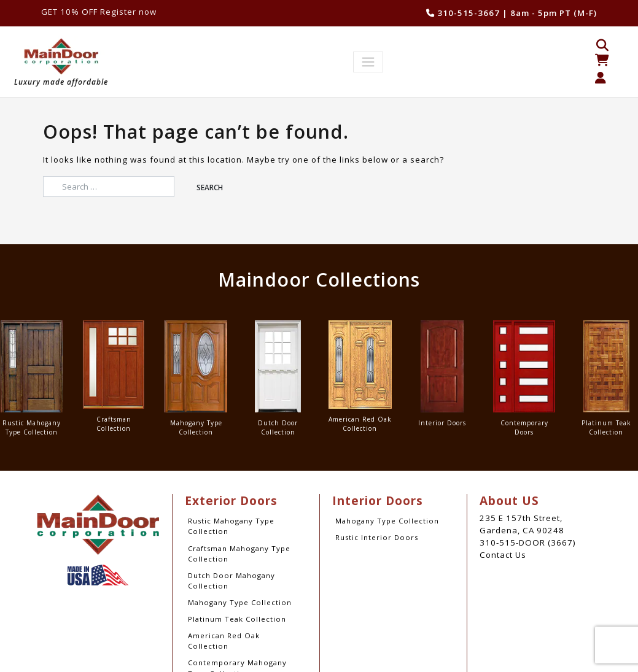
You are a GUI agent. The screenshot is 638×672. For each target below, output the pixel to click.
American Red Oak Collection (224, 641)
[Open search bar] (602, 44)
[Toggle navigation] (368, 62)
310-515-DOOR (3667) (528, 543)
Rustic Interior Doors (377, 537)
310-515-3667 (463, 13)
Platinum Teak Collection (237, 619)
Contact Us (503, 555)
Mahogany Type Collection (240, 602)
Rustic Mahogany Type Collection (231, 526)
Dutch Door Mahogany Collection (231, 581)
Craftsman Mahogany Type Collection (239, 554)
